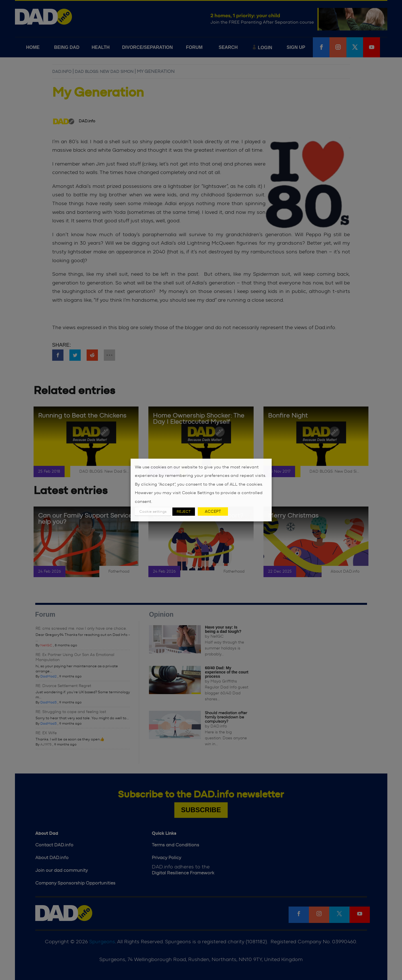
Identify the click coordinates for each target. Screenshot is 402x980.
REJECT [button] (184, 512)
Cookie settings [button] (153, 512)
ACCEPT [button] (213, 512)
